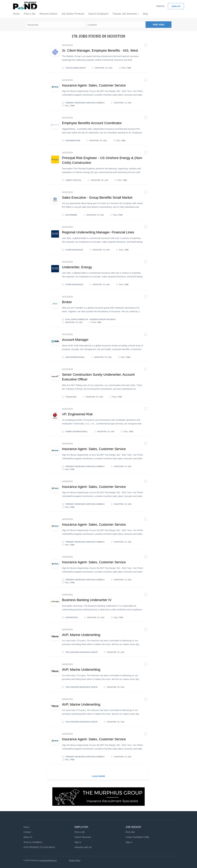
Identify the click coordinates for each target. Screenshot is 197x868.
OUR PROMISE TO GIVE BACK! (39, 847)
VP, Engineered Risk (77, 414)
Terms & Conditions (33, 842)
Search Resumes (83, 837)
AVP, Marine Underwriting (81, 635)
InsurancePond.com (48, 860)
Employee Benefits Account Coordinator (92, 123)
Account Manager (75, 340)
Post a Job (80, 832)
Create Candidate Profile (137, 837)
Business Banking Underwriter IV (87, 600)
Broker (67, 302)
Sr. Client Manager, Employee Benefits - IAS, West (100, 50)
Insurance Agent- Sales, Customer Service (94, 85)
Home (26, 827)
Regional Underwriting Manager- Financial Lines (98, 232)
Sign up (176, 6)
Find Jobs (159, 25)
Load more (98, 776)
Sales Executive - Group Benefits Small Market (97, 198)
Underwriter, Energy (77, 267)
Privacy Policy (75, 860)
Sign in (160, 6)
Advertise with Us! (83, 847)
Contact (27, 832)
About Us (28, 837)
